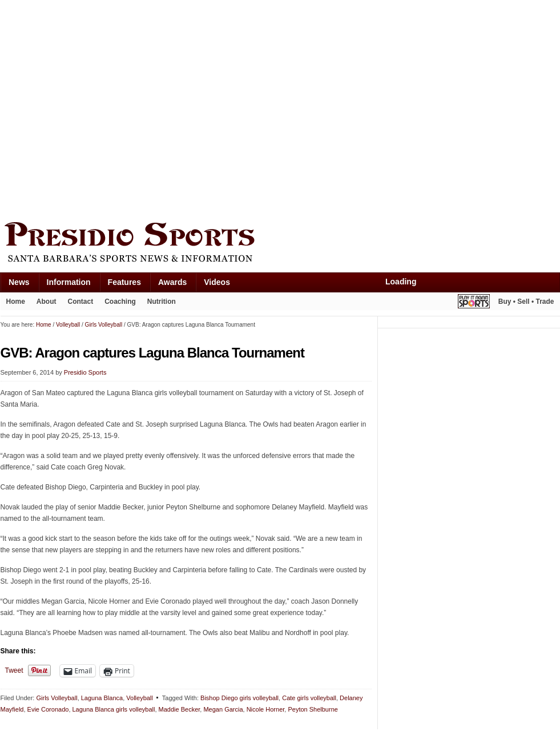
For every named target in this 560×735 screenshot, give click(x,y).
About (47, 302)
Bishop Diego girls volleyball (239, 698)
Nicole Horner (266, 709)
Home (16, 302)
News (19, 282)
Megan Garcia (223, 709)
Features (124, 282)
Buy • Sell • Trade (526, 302)
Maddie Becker (180, 709)
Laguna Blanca (102, 698)
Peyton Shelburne (313, 709)
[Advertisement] (108, 108)
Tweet (14, 670)
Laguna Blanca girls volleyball (114, 709)
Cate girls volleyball (309, 698)
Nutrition (162, 302)
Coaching (120, 302)
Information (69, 282)
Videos (217, 282)
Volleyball (139, 698)
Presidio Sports (280, 244)
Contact (81, 302)
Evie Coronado (48, 709)
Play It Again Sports (474, 303)
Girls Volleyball (57, 698)
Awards (172, 282)
